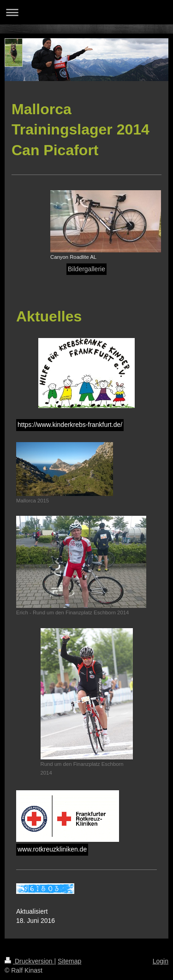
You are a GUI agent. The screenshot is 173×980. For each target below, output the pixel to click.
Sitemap (69, 961)
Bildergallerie (86, 269)
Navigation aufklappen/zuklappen (86, 12)
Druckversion (29, 961)
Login (161, 961)
